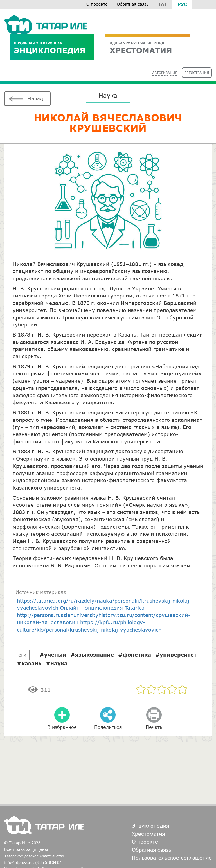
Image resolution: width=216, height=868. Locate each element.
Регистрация (197, 73)
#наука (57, 663)
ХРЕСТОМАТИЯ (148, 48)
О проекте (97, 4)
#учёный (53, 655)
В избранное (62, 727)
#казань (29, 663)
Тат (163, 4)
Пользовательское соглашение (172, 857)
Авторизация (165, 73)
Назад (35, 98)
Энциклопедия (52, 48)
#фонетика (135, 655)
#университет (176, 655)
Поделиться (108, 727)
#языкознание (92, 655)
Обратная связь (133, 4)
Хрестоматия (148, 834)
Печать (154, 727)
